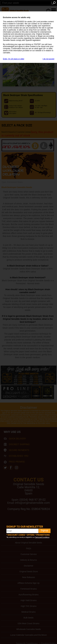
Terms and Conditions (42, 537)
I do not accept (48, 59)
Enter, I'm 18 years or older (14, 59)
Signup (44, 530)
